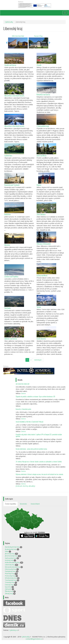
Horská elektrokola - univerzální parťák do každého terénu (31, 449)
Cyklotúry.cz (14, 630)
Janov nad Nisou (41, 156)
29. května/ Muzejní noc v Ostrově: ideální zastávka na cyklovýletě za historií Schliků (39, 462)
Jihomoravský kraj (11, 556)
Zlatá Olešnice (41, 214)
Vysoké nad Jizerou (10, 65)
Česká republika (11, 504)
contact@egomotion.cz (35, 639)
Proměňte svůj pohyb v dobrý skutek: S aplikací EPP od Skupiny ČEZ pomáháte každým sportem (39, 435)
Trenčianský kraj (11, 580)
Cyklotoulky (9, 22)
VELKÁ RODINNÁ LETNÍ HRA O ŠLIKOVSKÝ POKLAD (30, 422)
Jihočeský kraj (10, 554)
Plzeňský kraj (10, 573)
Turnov (39, 307)
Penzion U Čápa (38, 36)
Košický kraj (9, 560)
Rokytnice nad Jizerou (43, 94)
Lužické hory (8, 156)
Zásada (39, 65)
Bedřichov (7, 214)
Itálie (7, 551)
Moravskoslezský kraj (13, 567)
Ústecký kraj (9, 585)
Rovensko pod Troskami (12, 185)
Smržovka (7, 308)
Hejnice (39, 185)
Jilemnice (7, 245)
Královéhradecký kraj (12, 562)
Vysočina (8, 587)
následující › (38, 360)
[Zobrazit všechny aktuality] (25, 486)
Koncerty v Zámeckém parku (23, 409)
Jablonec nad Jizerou (11, 339)
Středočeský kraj (11, 578)
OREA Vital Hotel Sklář (18, 36)
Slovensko (23, 504)
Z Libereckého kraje (43, 126)
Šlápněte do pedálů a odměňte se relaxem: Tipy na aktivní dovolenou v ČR (35, 396)
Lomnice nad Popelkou (11, 276)
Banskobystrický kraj (12, 547)
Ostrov (23, 393)
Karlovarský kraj (11, 558)
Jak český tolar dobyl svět (23, 384)
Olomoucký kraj (10, 569)
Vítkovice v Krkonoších (44, 244)
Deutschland (35, 504)
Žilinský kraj (9, 591)
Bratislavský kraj (11, 549)
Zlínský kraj (9, 594)
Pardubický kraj (10, 571)
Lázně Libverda (41, 339)
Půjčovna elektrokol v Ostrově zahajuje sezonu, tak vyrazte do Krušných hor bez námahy (39, 474)
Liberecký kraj (10, 565)
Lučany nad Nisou (42, 275)
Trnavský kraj (10, 582)
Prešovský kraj (10, 576)
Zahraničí (8, 589)
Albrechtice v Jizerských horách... (15, 96)
